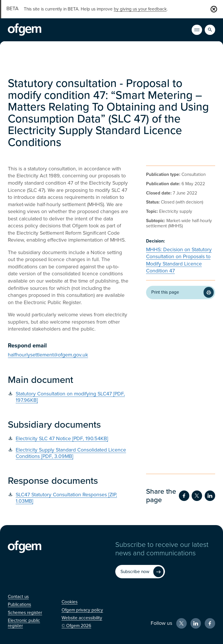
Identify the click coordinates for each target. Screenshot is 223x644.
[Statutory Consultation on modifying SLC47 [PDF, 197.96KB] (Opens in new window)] (68, 397)
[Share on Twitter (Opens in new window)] (197, 496)
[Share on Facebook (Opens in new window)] (184, 496)
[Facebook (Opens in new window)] (210, 623)
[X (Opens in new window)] (181, 623)
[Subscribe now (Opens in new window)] (140, 572)
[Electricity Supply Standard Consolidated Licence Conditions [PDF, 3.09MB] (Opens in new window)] (68, 453)
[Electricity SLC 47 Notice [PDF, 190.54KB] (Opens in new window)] (68, 439)
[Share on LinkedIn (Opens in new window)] (210, 496)
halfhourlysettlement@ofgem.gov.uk (48, 355)
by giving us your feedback (140, 9)
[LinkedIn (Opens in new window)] (196, 623)
